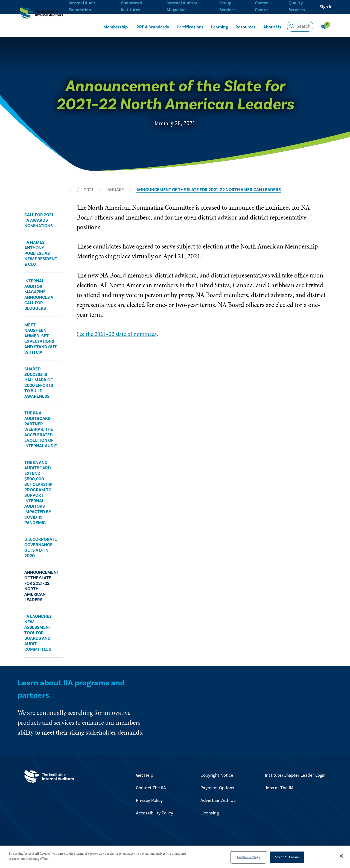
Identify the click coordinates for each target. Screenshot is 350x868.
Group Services (227, 6)
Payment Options (217, 788)
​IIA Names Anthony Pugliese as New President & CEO (41, 253)
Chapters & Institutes (132, 6)
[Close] (341, 856)
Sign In (326, 7)
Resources (246, 26)
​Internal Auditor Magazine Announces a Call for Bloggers (39, 295)
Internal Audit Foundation (82, 6)
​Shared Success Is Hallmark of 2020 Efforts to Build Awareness (39, 383)
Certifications (191, 26)
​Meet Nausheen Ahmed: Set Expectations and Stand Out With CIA (40, 339)
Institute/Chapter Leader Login (295, 775)
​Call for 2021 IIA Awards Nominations (39, 220)
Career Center (261, 6)
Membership (115, 26)
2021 (89, 190)
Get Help (145, 775)
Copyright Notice (217, 775)
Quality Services (297, 6)
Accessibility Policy (154, 813)
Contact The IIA (151, 788)
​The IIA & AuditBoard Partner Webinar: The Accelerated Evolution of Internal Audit (41, 429)
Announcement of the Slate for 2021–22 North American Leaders (41, 586)
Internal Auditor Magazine (181, 6)
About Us (272, 26)
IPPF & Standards (152, 26)
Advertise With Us (218, 800)
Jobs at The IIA (279, 788)
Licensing (210, 813)
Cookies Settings (248, 857)
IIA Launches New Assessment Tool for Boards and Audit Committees (38, 633)
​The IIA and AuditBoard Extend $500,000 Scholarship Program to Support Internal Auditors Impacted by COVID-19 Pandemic (38, 493)
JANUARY (115, 190)
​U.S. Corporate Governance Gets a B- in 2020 (41, 548)
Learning (220, 26)
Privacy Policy (149, 800)
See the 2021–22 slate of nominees (121, 334)
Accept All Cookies (287, 857)
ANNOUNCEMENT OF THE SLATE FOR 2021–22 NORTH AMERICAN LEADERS (209, 190)
